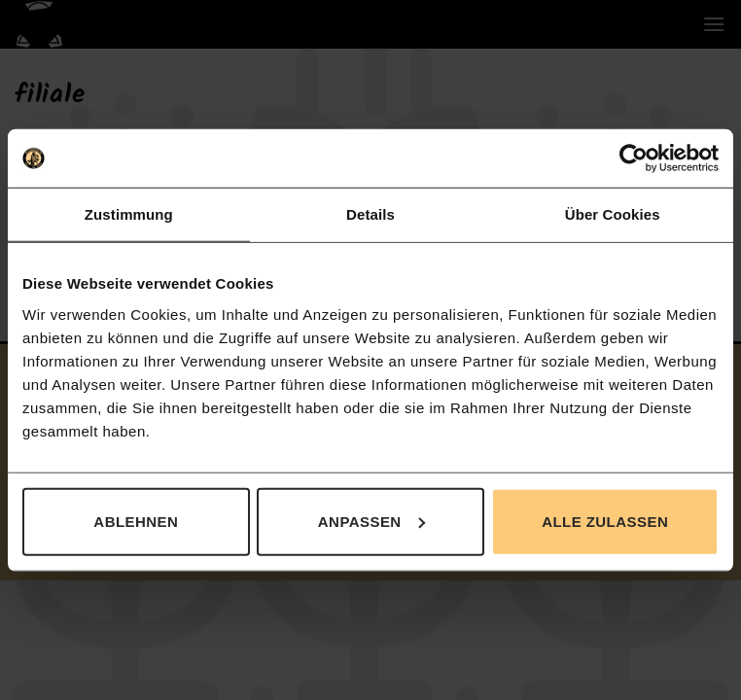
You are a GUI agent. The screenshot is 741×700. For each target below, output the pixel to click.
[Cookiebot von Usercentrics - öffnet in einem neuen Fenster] (634, 158)
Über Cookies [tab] (613, 214)
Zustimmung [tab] (129, 214)
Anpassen (371, 521)
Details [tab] (370, 214)
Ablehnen (136, 521)
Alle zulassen (605, 521)
